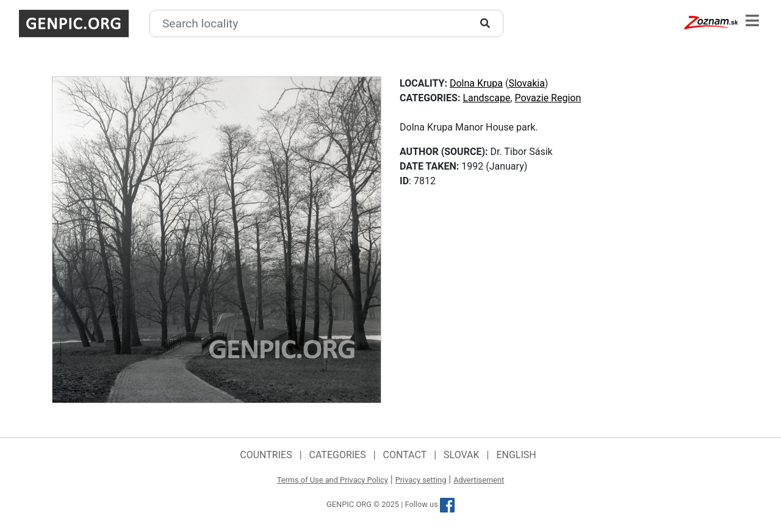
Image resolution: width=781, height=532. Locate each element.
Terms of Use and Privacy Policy (333, 480)
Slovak (462, 455)
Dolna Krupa (476, 83)
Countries (266, 455)
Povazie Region (548, 98)
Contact (405, 455)
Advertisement (479, 480)
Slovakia (526, 83)
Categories (338, 455)
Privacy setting (421, 480)
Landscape (486, 98)
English (516, 455)
